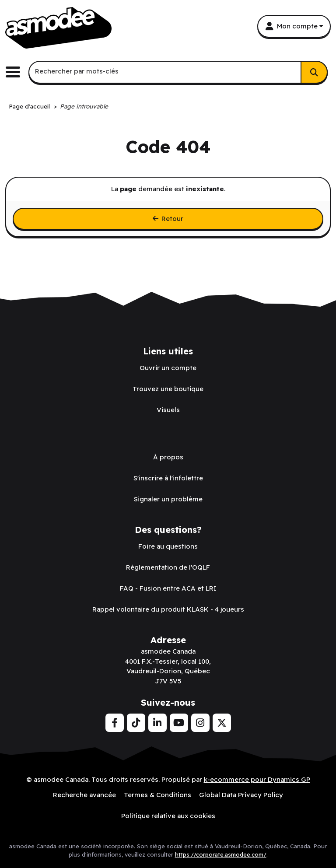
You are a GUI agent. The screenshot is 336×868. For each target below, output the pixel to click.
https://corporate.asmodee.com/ (221, 854)
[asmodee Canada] (58, 28)
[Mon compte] (294, 26)
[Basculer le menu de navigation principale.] (16, 72)
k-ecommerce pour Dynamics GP (257, 779)
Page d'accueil (29, 106)
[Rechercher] (314, 72)
